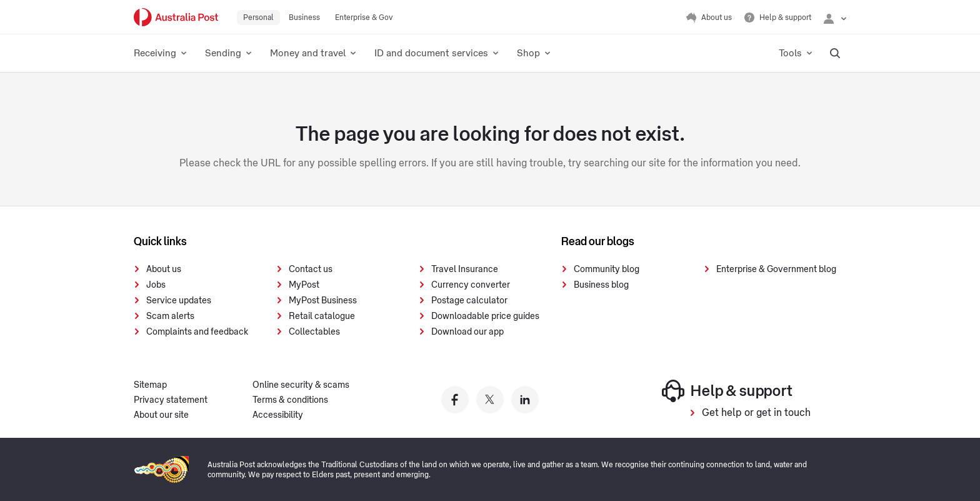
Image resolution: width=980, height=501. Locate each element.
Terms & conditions (290, 400)
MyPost (304, 285)
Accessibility (278, 415)
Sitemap (150, 385)
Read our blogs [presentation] (598, 241)
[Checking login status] (835, 18)
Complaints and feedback (197, 332)
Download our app (467, 332)
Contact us (311, 270)
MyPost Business (323, 301)
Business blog (601, 285)
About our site (161, 415)
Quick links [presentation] (160, 241)
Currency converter (471, 285)
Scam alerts (170, 316)
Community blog (607, 270)
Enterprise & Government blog (776, 270)
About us (164, 270)
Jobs (156, 285)
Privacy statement (171, 400)
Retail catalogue (322, 316)
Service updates (179, 301)
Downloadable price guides (485, 316)
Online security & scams (301, 385)
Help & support (727, 391)
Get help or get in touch (756, 413)
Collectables (314, 332)
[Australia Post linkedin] (525, 400)
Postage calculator (469, 301)
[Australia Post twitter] (490, 400)
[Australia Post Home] (176, 17)
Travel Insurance (465, 270)
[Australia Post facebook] (455, 400)
